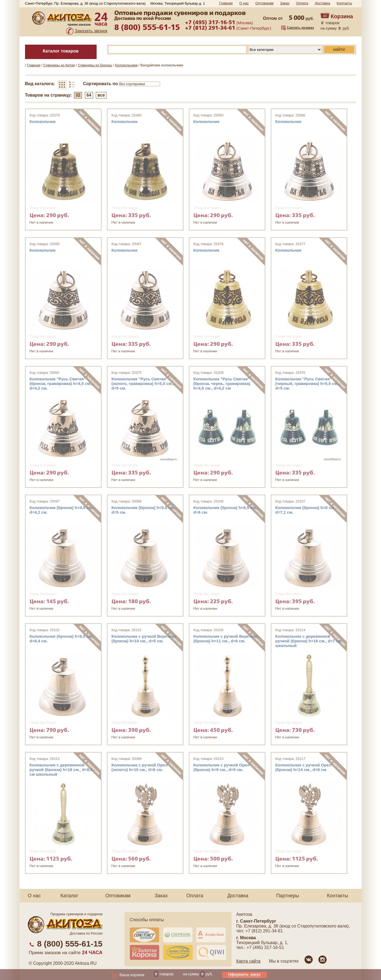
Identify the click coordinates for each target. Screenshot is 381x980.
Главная (226, 3)
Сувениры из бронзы (95, 65)
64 (89, 95)
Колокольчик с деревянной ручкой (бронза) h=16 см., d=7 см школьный (308, 641)
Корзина (342, 16)
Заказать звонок (91, 31)
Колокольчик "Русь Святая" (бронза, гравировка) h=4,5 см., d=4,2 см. (61, 383)
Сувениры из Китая (59, 65)
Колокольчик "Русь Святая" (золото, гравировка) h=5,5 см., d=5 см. (143, 383)
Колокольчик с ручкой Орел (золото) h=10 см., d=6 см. (140, 767)
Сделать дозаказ (300, 28)
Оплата (302, 3)
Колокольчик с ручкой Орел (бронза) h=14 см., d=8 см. (304, 767)
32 (78, 95)
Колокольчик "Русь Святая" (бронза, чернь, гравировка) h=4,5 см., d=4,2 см (222, 383)
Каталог (69, 896)
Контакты (344, 3)
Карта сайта (248, 961)
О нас (244, 3)
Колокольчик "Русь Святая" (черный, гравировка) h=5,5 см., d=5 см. (308, 383)
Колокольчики (126, 65)
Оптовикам (264, 3)
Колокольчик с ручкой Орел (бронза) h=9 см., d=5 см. (222, 767)
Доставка (322, 3)
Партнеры (288, 896)
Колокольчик (43, 121)
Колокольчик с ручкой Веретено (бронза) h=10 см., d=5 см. (144, 639)
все (101, 95)
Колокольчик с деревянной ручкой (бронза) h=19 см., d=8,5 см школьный (61, 770)
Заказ (285, 3)
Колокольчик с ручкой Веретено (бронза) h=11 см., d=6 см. (226, 639)
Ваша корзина (127, 975)
